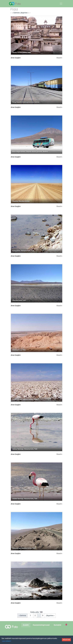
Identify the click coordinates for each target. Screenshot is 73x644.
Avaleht (26, 625)
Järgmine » (50, 616)
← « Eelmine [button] (15, 13)
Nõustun (66, 640)
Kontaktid (57, 625)
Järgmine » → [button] (25, 13)
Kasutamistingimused (41, 625)
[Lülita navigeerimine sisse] (61, 4)
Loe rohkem (7, 641)
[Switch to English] (67, 625)
